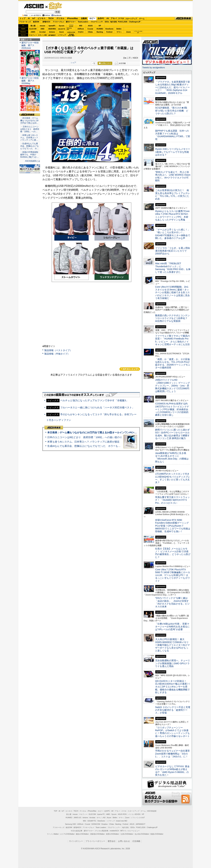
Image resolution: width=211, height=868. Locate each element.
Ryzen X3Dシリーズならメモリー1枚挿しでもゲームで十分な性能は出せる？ (173, 152)
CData (90, 32)
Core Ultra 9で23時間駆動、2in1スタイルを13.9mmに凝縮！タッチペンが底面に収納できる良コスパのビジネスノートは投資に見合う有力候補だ (172, 292)
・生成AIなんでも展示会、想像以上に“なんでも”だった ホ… (30, 146)
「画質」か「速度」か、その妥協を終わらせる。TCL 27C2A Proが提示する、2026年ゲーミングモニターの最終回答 (173, 363)
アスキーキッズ (25, 22)
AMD (42, 29)
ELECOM (33, 29)
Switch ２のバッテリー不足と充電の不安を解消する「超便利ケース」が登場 (173, 710)
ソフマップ (62, 35)
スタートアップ (131, 19)
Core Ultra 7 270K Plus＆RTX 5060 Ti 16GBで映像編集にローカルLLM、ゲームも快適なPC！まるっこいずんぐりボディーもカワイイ (173, 575)
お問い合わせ (124, 841)
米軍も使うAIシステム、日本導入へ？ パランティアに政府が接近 (83, 442)
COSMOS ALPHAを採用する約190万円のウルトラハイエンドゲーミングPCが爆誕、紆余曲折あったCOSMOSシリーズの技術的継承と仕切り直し (172, 409)
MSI (81, 26)
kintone (52, 32)
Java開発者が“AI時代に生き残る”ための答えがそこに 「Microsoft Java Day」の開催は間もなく (172, 457)
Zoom (128, 32)
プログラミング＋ (114, 827)
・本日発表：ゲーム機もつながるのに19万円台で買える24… (29, 121)
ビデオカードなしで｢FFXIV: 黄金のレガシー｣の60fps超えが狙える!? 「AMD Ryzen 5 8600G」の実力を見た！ (172, 771)
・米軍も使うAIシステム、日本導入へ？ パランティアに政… (29, 138)
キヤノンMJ (43, 35)
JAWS (33, 32)
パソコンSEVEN (71, 26)
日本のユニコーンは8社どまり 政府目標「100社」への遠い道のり (85, 437)
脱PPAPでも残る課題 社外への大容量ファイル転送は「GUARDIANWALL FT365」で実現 (173, 135)
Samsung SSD (71, 824)
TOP (56, 811)
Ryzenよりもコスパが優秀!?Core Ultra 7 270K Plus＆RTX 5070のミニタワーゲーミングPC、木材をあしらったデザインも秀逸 (172, 215)
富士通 (33, 26)
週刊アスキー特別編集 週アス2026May (30, 81)
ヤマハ (119, 32)
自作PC (101, 18)
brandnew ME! (71, 35)
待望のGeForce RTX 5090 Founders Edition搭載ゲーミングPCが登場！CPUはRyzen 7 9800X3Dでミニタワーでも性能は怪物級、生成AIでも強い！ (173, 526)
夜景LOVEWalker (113, 834)
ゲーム (142, 19)
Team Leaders (101, 827)
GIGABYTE (62, 29)
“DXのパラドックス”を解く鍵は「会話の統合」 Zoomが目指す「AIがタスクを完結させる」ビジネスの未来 (172, 602)
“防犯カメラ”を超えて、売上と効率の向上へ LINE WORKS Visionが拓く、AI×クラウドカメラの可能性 (173, 176)
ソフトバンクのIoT (138, 32)
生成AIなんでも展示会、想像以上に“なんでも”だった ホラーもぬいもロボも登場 (93, 446)
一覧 (93, 63)
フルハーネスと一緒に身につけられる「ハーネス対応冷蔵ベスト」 (97, 407)
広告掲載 (136, 841)
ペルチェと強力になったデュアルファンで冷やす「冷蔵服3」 (94, 400)
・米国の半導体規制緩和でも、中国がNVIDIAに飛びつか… (30, 155)
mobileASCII (114, 831)
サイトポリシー (76, 841)
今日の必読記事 (76, 831)
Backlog (100, 32)
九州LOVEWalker (127, 834)
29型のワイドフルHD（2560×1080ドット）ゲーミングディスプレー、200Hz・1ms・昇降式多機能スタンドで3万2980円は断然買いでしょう (173, 386)
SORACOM (96, 824)
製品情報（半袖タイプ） (57, 354)
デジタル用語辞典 (102, 831)
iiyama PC (101, 814)
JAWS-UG (77, 818)
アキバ (114, 18)
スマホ (121, 18)
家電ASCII (46, 22)
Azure (62, 32)
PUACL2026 (123, 22)
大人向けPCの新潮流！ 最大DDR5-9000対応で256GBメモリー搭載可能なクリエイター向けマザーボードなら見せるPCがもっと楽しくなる (172, 645)
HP (100, 26)
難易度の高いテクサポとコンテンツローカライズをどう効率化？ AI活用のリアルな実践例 (173, 318)
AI (29, 18)
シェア (73, 62)
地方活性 (114, 22)
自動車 (84, 18)
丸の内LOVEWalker (142, 834)
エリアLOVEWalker (67, 834)
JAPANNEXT (52, 35)
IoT (34, 18)
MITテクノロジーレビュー (130, 831)
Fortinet (109, 32)
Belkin (119, 29)
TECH (51, 18)
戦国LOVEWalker (157, 834)
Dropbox (81, 32)
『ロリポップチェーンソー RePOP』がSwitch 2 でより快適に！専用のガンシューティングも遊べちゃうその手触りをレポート (172, 732)
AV (108, 18)
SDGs (107, 22)
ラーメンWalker (53, 834)
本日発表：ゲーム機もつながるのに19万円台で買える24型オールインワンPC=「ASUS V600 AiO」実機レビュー (110, 432)
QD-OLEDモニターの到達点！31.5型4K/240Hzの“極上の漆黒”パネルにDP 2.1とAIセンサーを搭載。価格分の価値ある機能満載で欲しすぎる (172, 687)
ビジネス (42, 18)
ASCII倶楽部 (184, 19)
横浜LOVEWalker (82, 834)
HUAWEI (100, 29)
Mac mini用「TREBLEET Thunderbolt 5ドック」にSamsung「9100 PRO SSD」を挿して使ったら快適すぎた (173, 268)
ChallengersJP (135, 22)
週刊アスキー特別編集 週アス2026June (30, 45)
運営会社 (112, 841)
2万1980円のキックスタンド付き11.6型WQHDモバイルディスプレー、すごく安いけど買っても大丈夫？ (173, 478)
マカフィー (33, 35)
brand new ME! (122, 821)
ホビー (92, 18)
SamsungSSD (69, 29)
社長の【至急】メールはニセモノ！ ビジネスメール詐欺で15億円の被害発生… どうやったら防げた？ (173, 553)
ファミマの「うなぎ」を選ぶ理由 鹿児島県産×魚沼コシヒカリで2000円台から (174, 251)
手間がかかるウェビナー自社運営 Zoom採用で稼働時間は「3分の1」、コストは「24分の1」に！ (174, 754)
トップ (22, 18)
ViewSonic (109, 29)
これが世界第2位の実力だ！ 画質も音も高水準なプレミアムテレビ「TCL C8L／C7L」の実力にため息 (173, 195)
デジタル (60, 18)
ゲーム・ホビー (56, 6)
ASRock (81, 29)
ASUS (90, 26)
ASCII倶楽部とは (32, 161)
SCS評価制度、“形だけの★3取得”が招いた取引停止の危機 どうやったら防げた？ (172, 111)
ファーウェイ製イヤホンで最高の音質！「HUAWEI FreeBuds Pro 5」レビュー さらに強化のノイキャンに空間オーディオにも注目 (172, 340)
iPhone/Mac (73, 18)
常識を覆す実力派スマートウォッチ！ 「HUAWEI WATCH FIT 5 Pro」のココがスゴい (172, 500)
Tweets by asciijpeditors (154, 68)
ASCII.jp (34, 6)
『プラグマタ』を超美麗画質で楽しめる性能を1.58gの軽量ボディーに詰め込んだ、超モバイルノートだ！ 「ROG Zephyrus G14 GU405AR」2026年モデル (173, 87)
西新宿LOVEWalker (98, 834)
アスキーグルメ (59, 22)
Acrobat (43, 32)
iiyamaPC (52, 26)
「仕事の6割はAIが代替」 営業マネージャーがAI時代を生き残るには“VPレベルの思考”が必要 (172, 627)
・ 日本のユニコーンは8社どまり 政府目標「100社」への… (30, 129)
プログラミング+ (97, 22)
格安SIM (36, 22)
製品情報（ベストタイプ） (58, 350)
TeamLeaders (83, 22)
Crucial (90, 29)
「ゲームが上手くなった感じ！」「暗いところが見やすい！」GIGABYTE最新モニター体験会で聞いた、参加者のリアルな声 (173, 234)
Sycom (62, 26)
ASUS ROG (52, 29)
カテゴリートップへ (130, 369)
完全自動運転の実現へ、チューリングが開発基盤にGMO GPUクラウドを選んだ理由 (173, 663)
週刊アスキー (71, 22)
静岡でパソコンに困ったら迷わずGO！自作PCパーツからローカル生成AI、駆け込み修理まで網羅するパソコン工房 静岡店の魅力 (172, 434)
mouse (42, 26)
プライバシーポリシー (95, 841)
